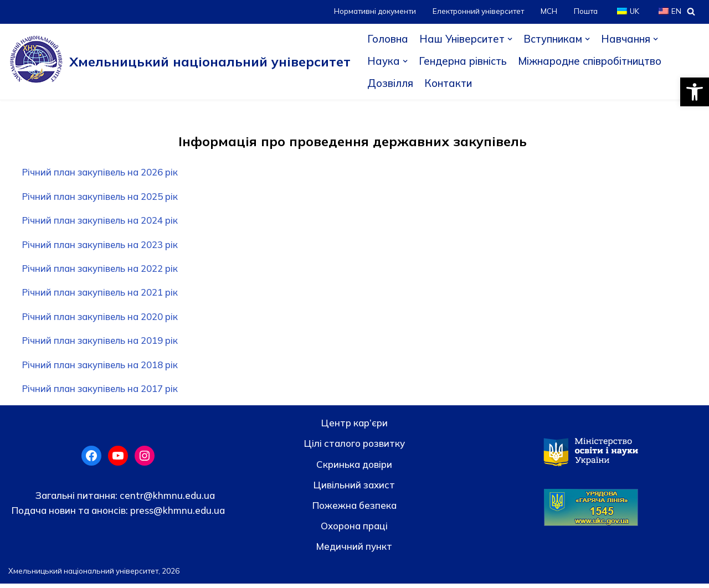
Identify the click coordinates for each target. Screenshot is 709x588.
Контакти (449, 84)
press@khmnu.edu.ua (176, 515)
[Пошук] (691, 11)
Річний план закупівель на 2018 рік (102, 368)
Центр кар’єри (354, 427)
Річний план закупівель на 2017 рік (102, 393)
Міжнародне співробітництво (593, 61)
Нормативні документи (371, 11)
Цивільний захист (354, 489)
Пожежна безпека (354, 510)
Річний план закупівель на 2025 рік (102, 197)
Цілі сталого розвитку (354, 448)
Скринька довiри (354, 469)
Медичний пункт (354, 551)
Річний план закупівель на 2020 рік (102, 320)
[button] (695, 92)
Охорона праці (354, 530)
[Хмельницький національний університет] (179, 61)
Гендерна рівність (464, 61)
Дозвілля (391, 84)
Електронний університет (476, 11)
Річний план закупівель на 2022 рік (102, 270)
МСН (548, 11)
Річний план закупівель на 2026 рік (102, 172)
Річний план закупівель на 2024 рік (102, 222)
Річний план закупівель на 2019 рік (102, 344)
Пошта (585, 11)
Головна (388, 39)
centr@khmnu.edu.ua (166, 500)
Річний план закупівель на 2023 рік (102, 246)
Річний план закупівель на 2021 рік (102, 295)
